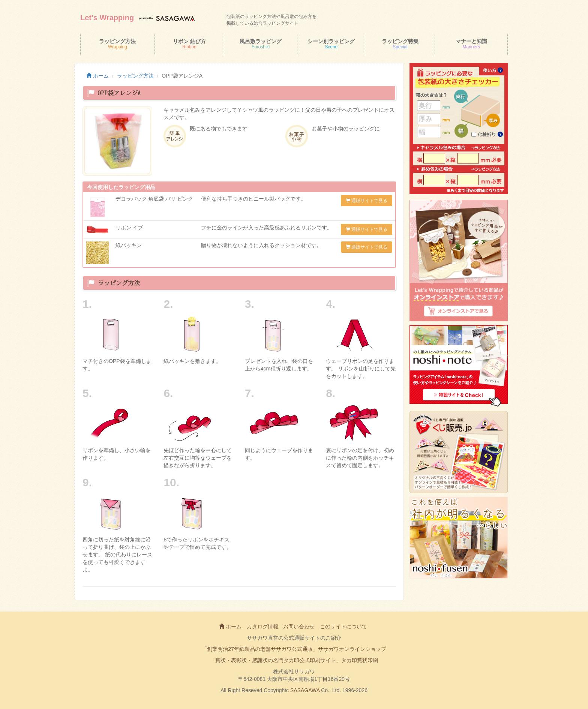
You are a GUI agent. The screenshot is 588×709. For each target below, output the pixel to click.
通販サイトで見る (367, 201)
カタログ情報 (262, 627)
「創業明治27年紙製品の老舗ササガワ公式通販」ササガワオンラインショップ (294, 649)
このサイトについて (343, 627)
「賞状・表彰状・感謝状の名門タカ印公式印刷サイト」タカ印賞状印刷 (294, 660)
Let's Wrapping (107, 18)
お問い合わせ (299, 627)
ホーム (97, 76)
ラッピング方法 (135, 76)
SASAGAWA (305, 690)
